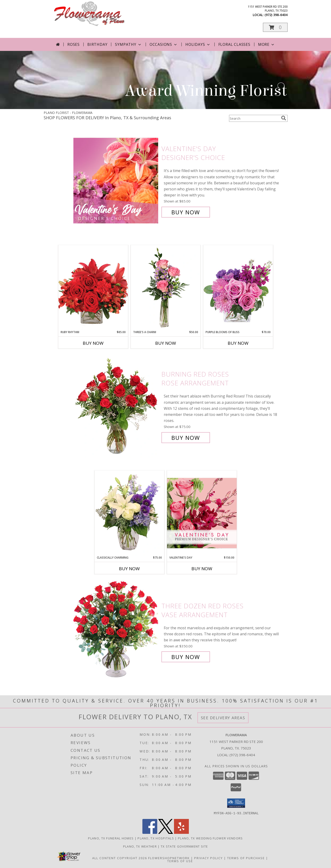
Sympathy (128, 44)
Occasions (164, 44)
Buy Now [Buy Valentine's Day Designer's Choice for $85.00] (186, 212)
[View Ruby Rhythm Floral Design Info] (93, 287)
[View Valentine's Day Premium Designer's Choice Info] (202, 513)
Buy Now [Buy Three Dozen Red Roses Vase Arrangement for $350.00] (186, 657)
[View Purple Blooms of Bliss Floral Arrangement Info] (238, 287)
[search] (284, 118)
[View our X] (166, 832)
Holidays (198, 44)
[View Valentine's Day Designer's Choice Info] (116, 181)
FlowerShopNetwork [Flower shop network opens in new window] (169, 858)
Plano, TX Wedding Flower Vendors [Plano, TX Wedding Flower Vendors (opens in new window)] (210, 838)
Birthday (97, 44)
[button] (275, 27)
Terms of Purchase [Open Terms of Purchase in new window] (246, 858)
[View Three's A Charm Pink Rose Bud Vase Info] (166, 288)
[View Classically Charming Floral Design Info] (129, 513)
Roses (74, 44)
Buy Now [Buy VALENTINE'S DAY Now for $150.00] (202, 569)
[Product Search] (254, 118)
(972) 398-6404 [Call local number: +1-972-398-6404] (276, 15)
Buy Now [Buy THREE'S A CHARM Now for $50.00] (166, 343)
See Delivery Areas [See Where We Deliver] (223, 718)
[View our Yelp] (181, 832)
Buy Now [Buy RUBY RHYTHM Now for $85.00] (93, 343)
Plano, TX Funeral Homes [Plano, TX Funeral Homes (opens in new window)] (111, 838)
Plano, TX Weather (140, 846)
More (267, 44)
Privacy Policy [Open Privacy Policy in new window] (208, 858)
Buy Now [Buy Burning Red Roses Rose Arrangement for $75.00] (186, 438)
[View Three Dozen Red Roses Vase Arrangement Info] (116, 631)
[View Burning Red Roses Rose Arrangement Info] (116, 406)
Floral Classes (234, 44)
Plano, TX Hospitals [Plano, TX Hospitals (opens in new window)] (156, 838)
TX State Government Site (184, 846)
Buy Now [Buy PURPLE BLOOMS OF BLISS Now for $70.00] (238, 343)
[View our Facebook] (150, 832)
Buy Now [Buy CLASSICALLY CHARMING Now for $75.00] (129, 569)
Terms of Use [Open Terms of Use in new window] (180, 861)
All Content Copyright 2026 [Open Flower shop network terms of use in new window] (120, 858)
